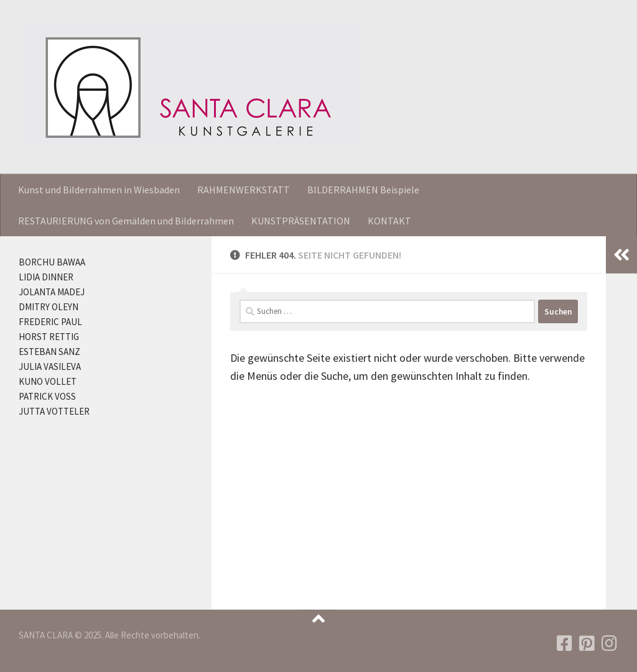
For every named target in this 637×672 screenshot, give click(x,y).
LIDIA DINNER (46, 277)
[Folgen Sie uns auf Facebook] (565, 643)
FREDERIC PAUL (50, 322)
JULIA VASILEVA (50, 366)
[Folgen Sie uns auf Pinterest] (587, 643)
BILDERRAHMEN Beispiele (363, 190)
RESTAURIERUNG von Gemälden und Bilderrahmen (126, 221)
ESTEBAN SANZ (49, 352)
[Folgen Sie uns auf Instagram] (610, 643)
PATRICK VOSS (47, 396)
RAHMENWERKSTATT (244, 190)
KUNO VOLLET (48, 381)
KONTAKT (389, 221)
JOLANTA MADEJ (52, 292)
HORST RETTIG (49, 337)
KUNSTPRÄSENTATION (301, 221)
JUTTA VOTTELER (54, 411)
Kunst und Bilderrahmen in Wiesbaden (99, 190)
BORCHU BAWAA (52, 262)
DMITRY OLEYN (49, 307)
